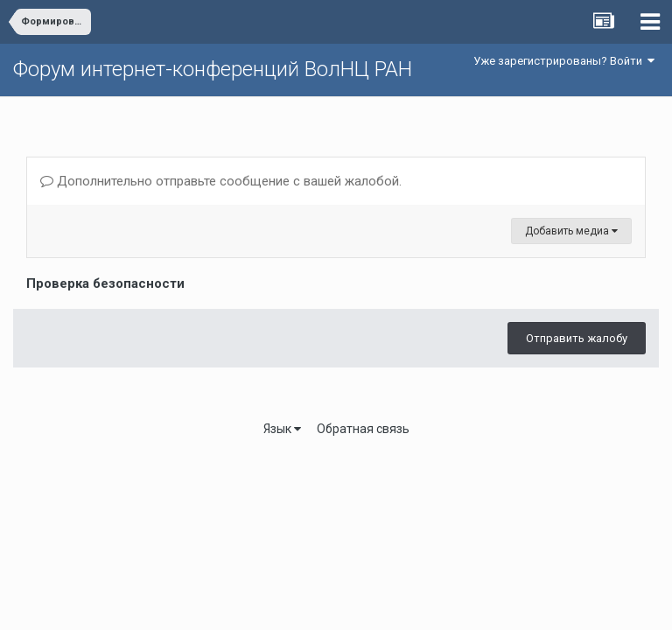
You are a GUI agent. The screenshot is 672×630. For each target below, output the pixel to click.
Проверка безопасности (105, 283)
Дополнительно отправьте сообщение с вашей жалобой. (221, 181)
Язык (282, 429)
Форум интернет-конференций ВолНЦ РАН (213, 69)
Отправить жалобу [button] (577, 338)
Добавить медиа (571, 231)
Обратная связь (363, 429)
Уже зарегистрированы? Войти (564, 61)
